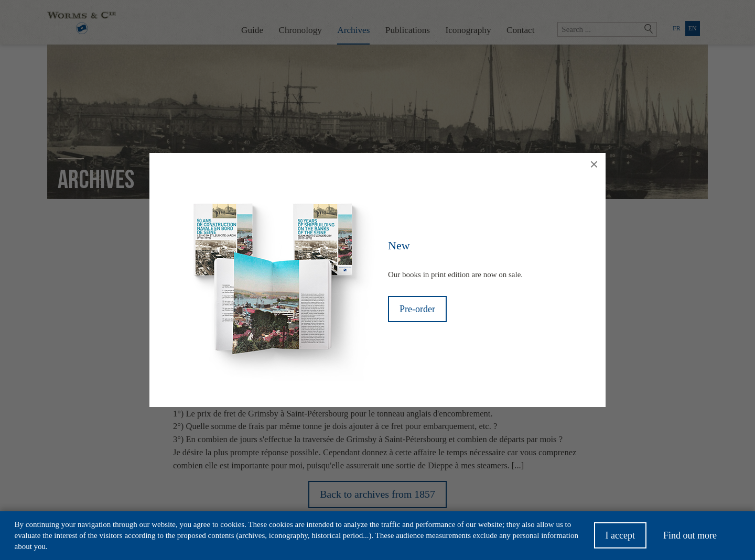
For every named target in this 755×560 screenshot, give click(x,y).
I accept (620, 539)
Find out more (690, 539)
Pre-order (417, 309)
